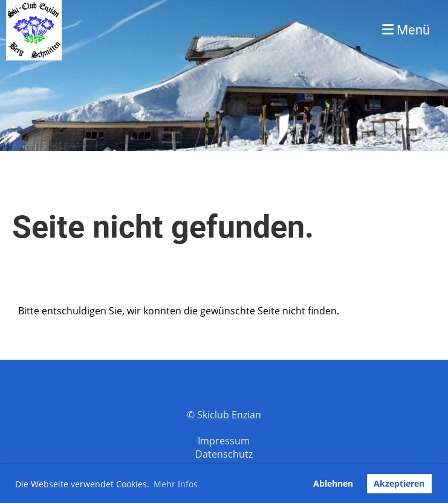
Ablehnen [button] (333, 483)
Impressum (224, 441)
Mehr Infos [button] (176, 484)
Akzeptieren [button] (399, 483)
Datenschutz (224, 454)
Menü (406, 30)
